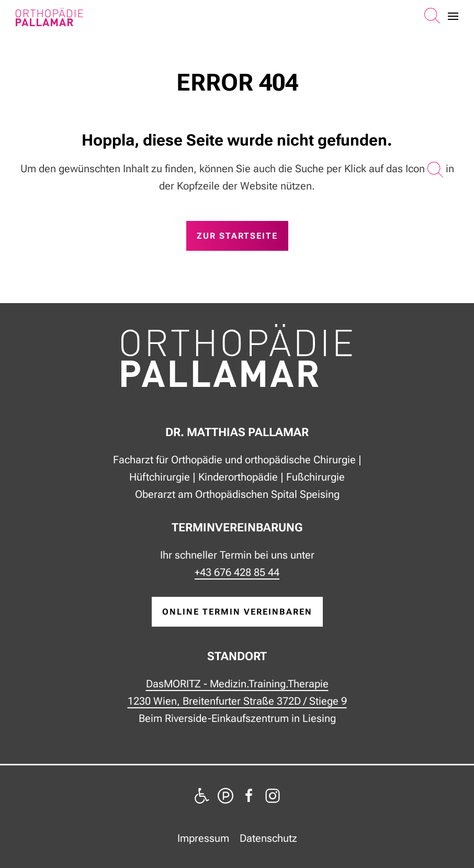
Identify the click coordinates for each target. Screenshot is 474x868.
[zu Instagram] (273, 795)
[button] (432, 16)
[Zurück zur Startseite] (49, 17)
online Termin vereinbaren (237, 612)
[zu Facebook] (249, 795)
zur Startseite (237, 236)
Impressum (203, 838)
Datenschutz (268, 838)
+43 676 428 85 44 (237, 572)
